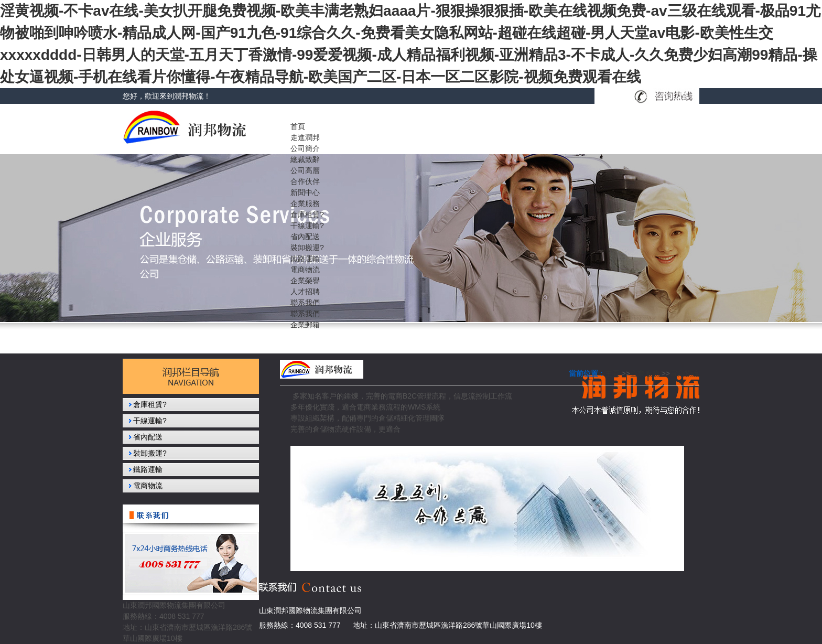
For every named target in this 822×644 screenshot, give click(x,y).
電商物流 (685, 373)
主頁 (612, 373)
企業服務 (645, 373)
